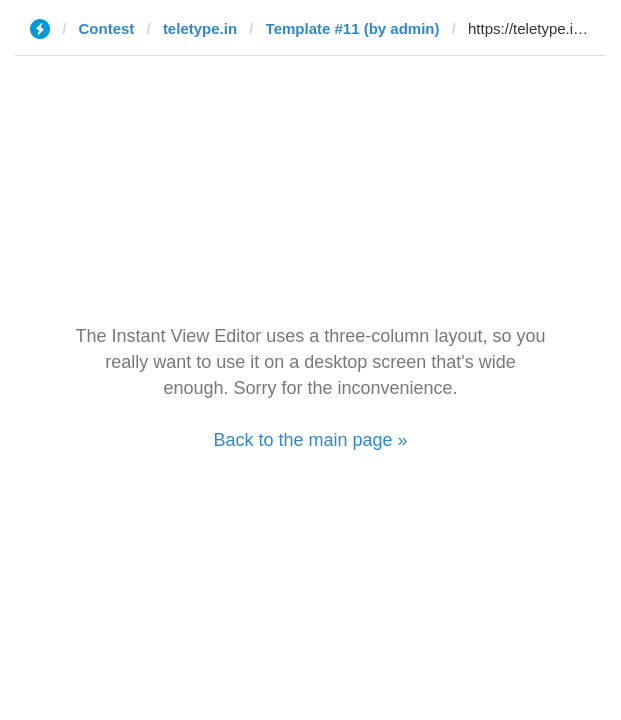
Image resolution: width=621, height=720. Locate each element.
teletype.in (200, 28)
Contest (107, 28)
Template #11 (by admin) (353, 28)
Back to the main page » (310, 440)
